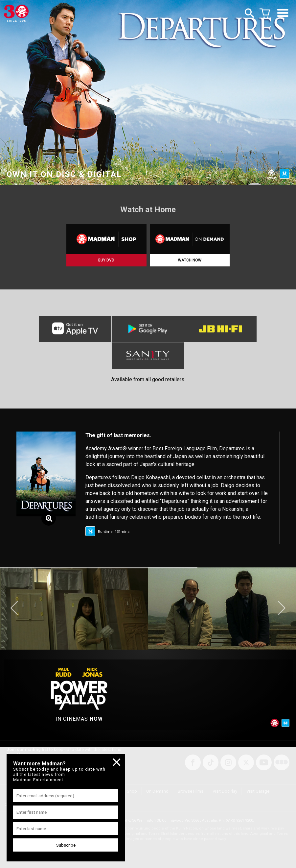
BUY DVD (106, 260)
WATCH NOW (190, 260)
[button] (14, 608)
